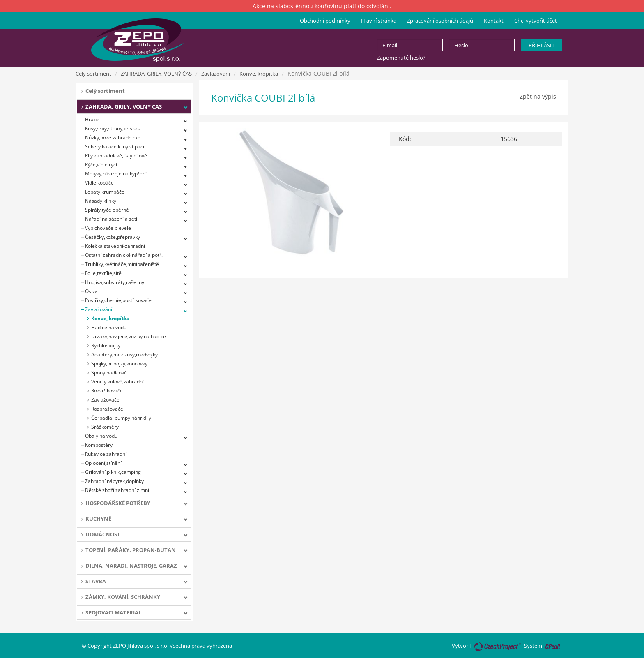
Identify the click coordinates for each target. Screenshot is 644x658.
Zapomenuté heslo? (401, 58)
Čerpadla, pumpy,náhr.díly (121, 418)
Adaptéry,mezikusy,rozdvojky (124, 354)
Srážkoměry (105, 427)
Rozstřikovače (107, 391)
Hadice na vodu (109, 327)
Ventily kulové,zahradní (117, 382)
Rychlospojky (106, 345)
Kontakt (494, 21)
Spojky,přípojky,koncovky (119, 364)
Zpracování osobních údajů (440, 21)
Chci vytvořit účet (536, 21)
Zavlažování (216, 74)
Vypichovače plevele (108, 228)
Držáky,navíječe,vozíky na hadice (129, 336)
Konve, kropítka (259, 74)
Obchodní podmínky (325, 21)
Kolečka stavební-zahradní (115, 246)
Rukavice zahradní (106, 454)
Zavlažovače (105, 400)
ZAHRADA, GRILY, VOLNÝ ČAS (156, 74)
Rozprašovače (107, 409)
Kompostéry (99, 445)
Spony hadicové (109, 373)
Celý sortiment (93, 74)
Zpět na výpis (538, 96)
